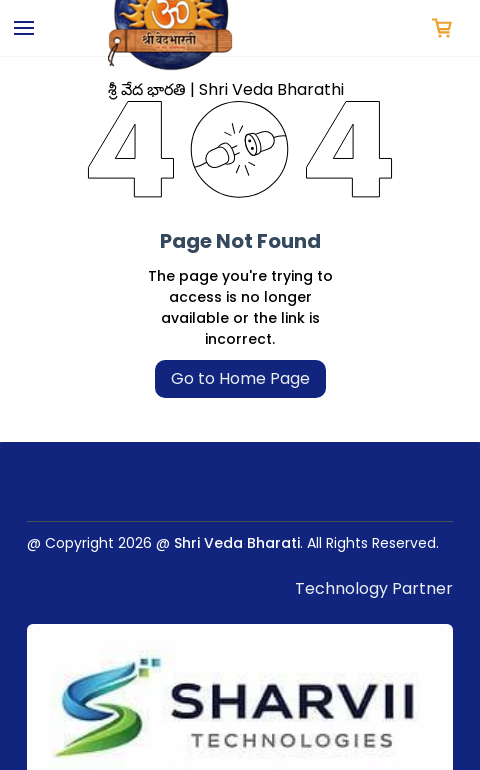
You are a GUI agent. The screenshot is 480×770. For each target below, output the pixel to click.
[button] (442, 28)
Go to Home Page (240, 378)
